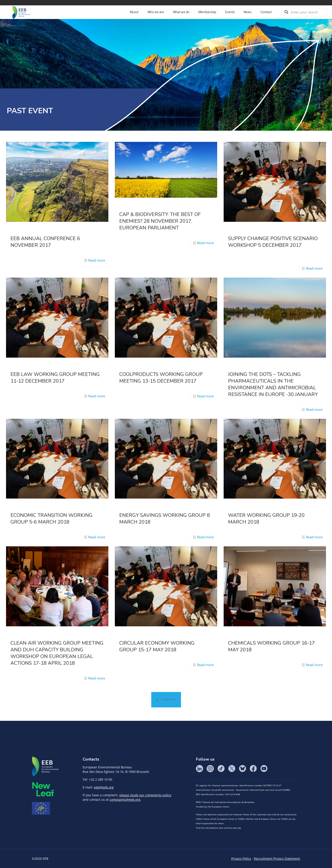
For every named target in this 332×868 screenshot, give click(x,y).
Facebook (253, 769)
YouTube (264, 769)
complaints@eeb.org (125, 800)
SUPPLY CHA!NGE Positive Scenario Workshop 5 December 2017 (273, 242)
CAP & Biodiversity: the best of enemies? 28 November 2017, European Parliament (160, 221)
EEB (45, 767)
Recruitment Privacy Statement (277, 859)
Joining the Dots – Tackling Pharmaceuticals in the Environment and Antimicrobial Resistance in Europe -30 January (273, 384)
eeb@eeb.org (104, 787)
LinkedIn (200, 769)
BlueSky (242, 769)
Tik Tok (221, 769)
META (43, 789)
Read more (97, 260)
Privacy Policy (241, 859)
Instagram (210, 769)
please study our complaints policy (145, 795)
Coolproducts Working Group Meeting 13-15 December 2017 (161, 378)
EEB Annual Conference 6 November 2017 (45, 242)
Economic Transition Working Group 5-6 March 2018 (51, 519)
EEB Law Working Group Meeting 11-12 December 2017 (55, 378)
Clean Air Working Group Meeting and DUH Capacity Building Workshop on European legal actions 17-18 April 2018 (57, 653)
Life (41, 808)
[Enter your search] (304, 12)
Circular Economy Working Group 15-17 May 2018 (157, 646)
